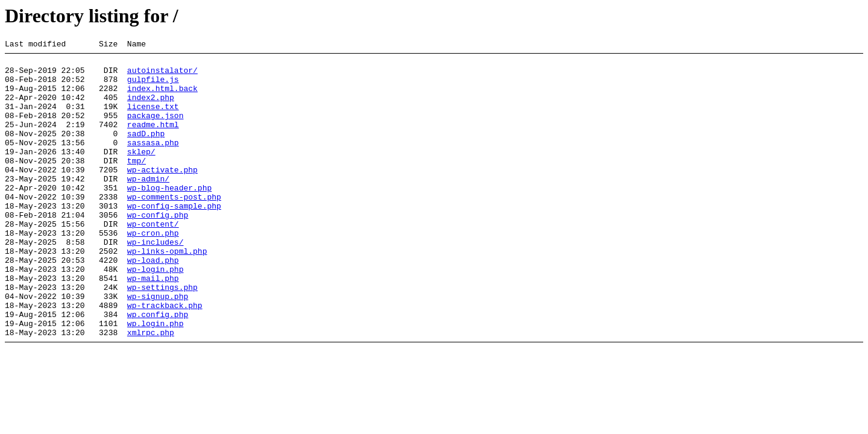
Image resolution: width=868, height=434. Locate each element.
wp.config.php (158, 368)
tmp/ (137, 184)
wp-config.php (158, 249)
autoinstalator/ (162, 75)
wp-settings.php (162, 336)
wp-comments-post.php (174, 227)
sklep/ (141, 173)
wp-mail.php (153, 325)
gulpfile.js (153, 86)
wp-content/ (153, 260)
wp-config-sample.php (174, 238)
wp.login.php (156, 379)
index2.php (151, 108)
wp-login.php (156, 314)
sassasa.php (153, 162)
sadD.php (146, 151)
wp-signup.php (158, 347)
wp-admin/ (148, 206)
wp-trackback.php (165, 357)
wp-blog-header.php (169, 216)
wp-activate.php (162, 195)
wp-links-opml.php (167, 292)
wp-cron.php (153, 271)
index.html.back (162, 97)
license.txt (153, 119)
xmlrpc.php (151, 390)
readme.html (153, 140)
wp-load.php (153, 303)
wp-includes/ (156, 281)
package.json (156, 130)
